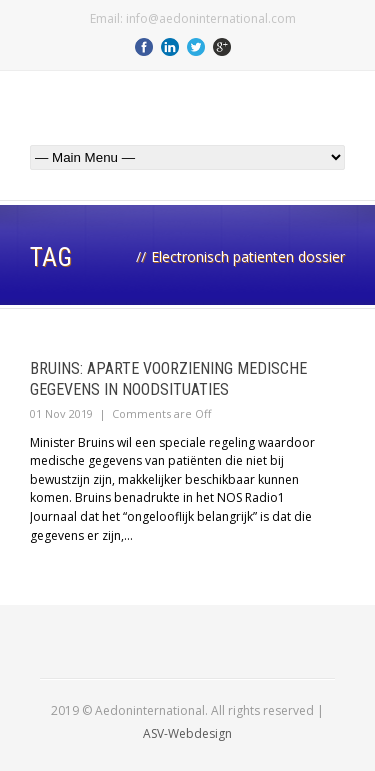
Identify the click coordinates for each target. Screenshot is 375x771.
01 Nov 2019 (61, 413)
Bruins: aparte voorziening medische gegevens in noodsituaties (168, 379)
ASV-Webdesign (187, 733)
